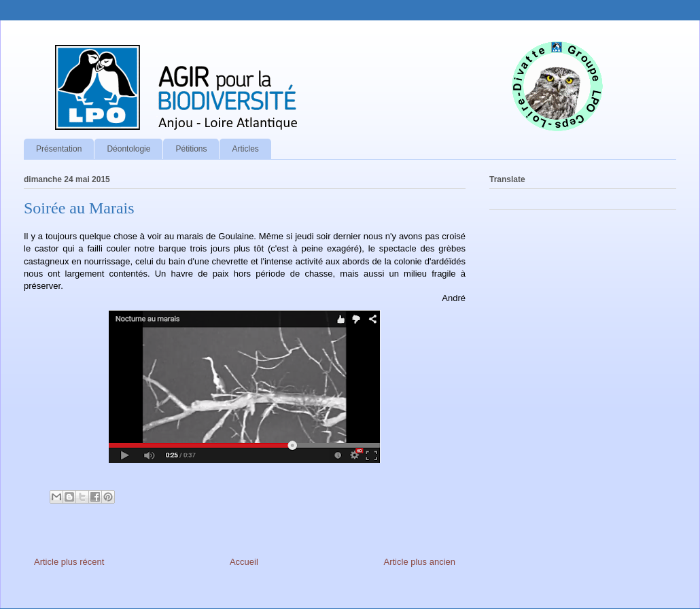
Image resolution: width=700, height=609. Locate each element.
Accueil (244, 562)
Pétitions (191, 149)
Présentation (59, 149)
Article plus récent (69, 562)
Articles (245, 149)
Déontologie (128, 149)
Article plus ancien (420, 562)
